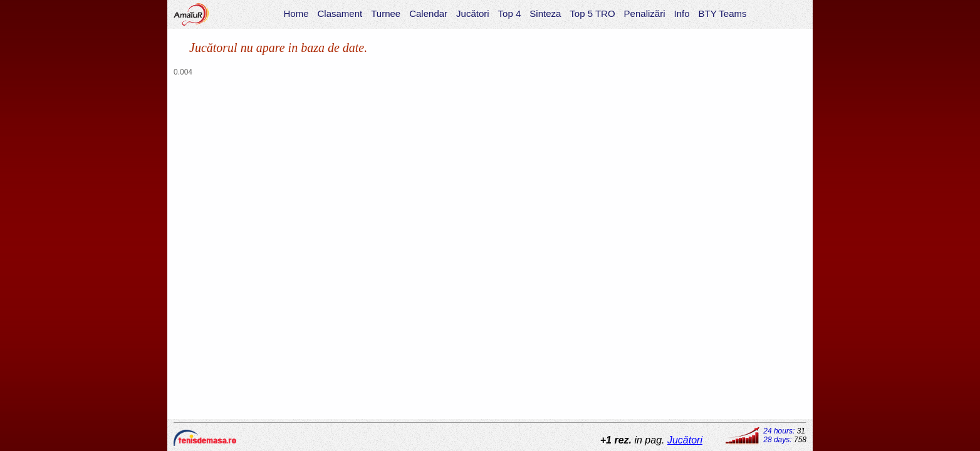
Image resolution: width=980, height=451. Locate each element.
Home (296, 13)
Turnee (386, 13)
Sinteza (545, 13)
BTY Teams (723, 13)
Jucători (473, 13)
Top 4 (510, 13)
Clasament (340, 13)
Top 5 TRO (592, 13)
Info (681, 13)
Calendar (428, 13)
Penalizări (645, 13)
